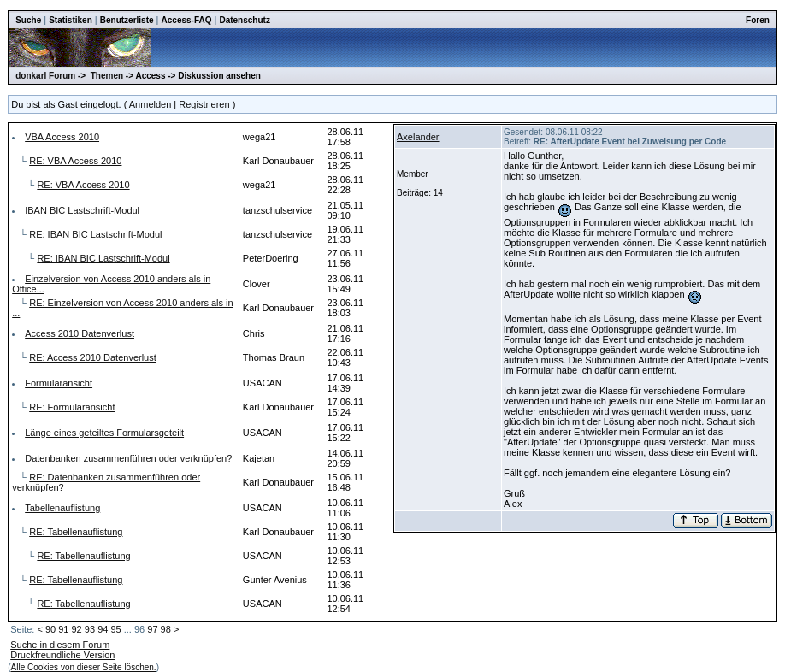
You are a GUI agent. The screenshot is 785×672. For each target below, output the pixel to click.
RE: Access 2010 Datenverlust (93, 357)
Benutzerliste (127, 20)
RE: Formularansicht (72, 407)
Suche (28, 20)
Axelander (418, 137)
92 (77, 629)
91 (63, 629)
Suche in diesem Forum (60, 645)
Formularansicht (59, 383)
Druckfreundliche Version (62, 655)
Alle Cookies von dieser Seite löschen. (84, 667)
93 (90, 629)
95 (115, 629)
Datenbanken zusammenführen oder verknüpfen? (128, 458)
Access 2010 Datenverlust (80, 333)
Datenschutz (244, 20)
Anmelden (151, 104)
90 (50, 629)
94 (103, 629)
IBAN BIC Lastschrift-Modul (82, 210)
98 (166, 629)
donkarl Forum (45, 76)
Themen (107, 76)
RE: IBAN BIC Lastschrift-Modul (95, 234)
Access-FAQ (187, 20)
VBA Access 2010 (62, 137)
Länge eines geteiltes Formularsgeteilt (104, 433)
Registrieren (204, 104)
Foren (758, 20)
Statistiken (71, 20)
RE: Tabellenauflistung (76, 532)
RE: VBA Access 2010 (75, 161)
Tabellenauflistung (62, 508)
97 (152, 629)
